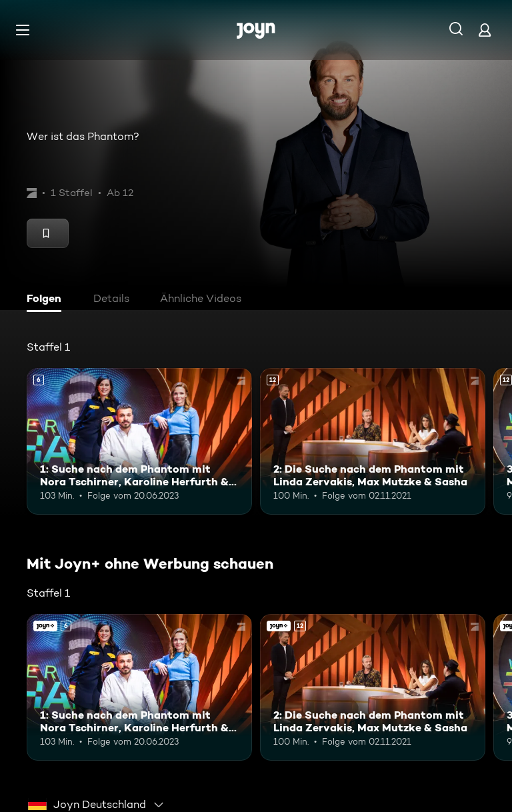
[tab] (47, 300)
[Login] (485, 30)
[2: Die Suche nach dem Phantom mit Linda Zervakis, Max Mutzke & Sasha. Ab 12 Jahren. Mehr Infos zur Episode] (373, 441)
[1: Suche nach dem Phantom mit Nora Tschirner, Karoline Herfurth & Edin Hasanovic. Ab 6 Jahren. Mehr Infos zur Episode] (139, 441)
